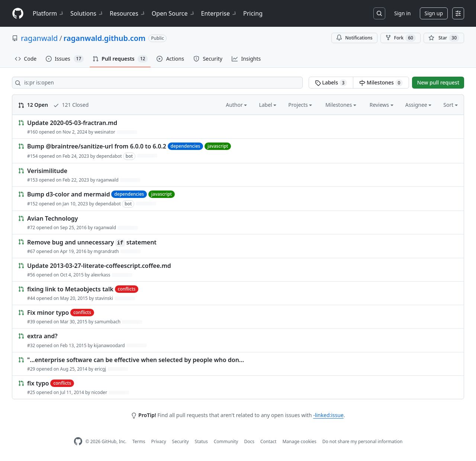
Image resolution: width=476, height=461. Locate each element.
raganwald (39, 38)
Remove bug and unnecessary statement (92, 242)
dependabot (109, 156)
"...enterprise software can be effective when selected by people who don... (136, 360)
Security (181, 441)
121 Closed (71, 105)
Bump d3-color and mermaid (69, 194)
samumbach (107, 322)
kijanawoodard (109, 345)
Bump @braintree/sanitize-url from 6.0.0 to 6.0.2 (97, 147)
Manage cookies (299, 441)
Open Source (173, 13)
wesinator (105, 132)
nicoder (99, 392)
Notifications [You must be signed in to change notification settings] (354, 38)
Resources (128, 13)
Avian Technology (53, 218)
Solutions (87, 13)
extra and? (42, 336)
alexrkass (100, 275)
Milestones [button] (341, 105)
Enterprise (219, 13)
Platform (49, 13)
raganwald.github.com (104, 38)
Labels (331, 83)
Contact (268, 441)
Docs (249, 441)
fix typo (38, 383)
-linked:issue (328, 415)
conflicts (127, 289)
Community (226, 441)
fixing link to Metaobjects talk (70, 289)
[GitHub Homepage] (78, 441)
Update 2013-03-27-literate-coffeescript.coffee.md (99, 266)
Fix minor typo (48, 313)
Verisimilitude (47, 171)
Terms (139, 441)
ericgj (100, 369)
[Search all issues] (157, 83)
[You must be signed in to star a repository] (444, 38)
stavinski (104, 298)
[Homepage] (18, 14)
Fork (401, 38)
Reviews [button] (382, 105)
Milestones (381, 83)
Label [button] (268, 105)
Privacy (159, 441)
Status (201, 441)
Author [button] (236, 105)
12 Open (33, 105)
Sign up (434, 13)
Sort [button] (451, 105)
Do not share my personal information (363, 441)
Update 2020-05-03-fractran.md (72, 123)
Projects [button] (300, 105)
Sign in (402, 13)
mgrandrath (106, 251)
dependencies (186, 146)
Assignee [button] (419, 105)
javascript (218, 146)
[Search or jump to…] (379, 13)
